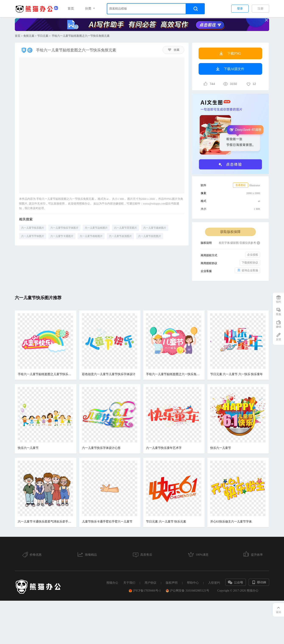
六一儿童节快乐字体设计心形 (101, 448)
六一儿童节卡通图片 (62, 236)
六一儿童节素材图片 (155, 228)
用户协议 (150, 583)
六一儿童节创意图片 (150, 236)
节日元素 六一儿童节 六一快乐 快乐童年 (237, 374)
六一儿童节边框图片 (96, 228)
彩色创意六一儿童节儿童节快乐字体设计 (109, 374)
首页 (71, 8)
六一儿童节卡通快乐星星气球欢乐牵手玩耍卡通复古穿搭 (45, 522)
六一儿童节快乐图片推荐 (38, 298)
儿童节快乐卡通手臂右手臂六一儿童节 (107, 522)
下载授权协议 (250, 263)
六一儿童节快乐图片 (33, 228)
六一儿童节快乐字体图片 (64, 228)
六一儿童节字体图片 (33, 236)
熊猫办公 (112, 583)
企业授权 (253, 255)
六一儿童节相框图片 (91, 236)
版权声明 (172, 583)
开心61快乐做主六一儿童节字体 (231, 522)
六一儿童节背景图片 (125, 228)
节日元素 (43, 36)
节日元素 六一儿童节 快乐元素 (166, 522)
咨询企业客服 (247, 270)
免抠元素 (29, 36)
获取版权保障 (230, 232)
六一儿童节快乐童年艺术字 (164, 448)
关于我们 (129, 583)
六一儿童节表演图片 (120, 236)
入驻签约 (214, 583)
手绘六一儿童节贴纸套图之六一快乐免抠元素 (174, 374)
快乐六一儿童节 (28, 448)
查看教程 (241, 185)
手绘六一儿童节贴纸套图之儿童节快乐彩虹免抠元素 (45, 374)
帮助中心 (193, 583)
